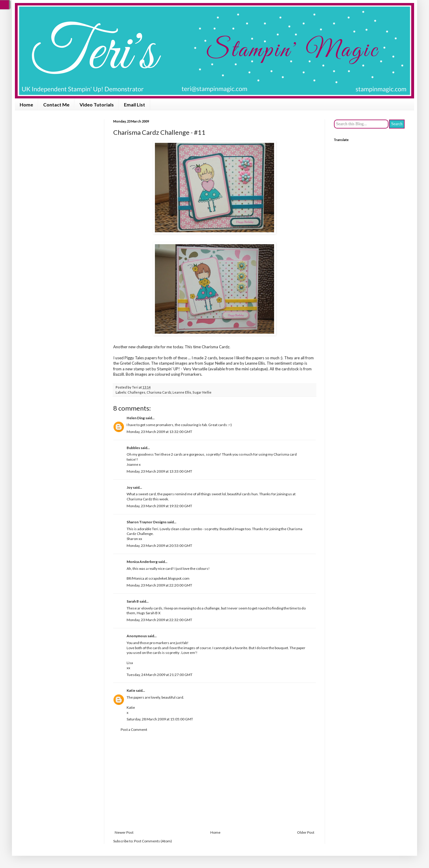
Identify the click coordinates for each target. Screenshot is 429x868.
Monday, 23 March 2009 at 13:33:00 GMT (159, 471)
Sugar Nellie (202, 392)
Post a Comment (134, 729)
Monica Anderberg (142, 562)
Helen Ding (136, 418)
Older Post (306, 832)
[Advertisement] (214, 781)
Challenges (136, 392)
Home (26, 105)
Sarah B (133, 601)
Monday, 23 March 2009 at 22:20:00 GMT (159, 585)
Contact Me (56, 105)
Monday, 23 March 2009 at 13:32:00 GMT (159, 432)
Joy (129, 487)
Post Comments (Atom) (153, 841)
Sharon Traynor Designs (147, 522)
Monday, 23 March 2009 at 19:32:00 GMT (159, 506)
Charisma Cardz (216, 347)
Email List (135, 105)
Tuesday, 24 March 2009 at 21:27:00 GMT (160, 675)
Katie (131, 690)
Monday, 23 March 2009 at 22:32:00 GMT (159, 620)
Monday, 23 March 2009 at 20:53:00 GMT (159, 546)
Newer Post (124, 832)
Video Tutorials (97, 105)
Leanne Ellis (182, 392)
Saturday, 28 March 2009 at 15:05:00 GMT (160, 719)
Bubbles (133, 448)
